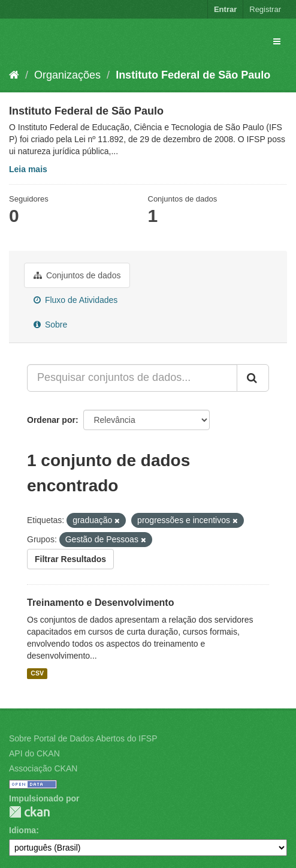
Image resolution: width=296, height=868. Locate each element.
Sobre (50, 325)
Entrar (225, 9)
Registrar (265, 9)
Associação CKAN (43, 768)
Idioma (22, 830)
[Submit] (253, 378)
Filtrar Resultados (70, 559)
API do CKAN (34, 753)
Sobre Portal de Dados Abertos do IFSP (83, 738)
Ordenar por (51, 420)
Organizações (67, 75)
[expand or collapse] (277, 41)
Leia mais (28, 169)
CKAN (29, 812)
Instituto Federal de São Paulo (193, 75)
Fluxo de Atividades (75, 300)
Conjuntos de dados (77, 275)
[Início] (14, 75)
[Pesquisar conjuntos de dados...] (132, 378)
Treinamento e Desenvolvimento (100, 603)
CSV (37, 673)
